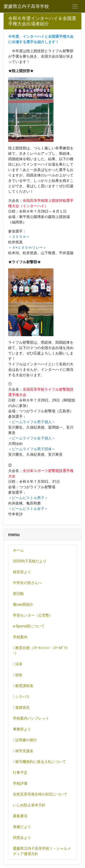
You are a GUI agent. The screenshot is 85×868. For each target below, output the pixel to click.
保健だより (22, 827)
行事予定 (20, 773)
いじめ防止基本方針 (29, 805)
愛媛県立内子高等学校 (26, 6)
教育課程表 (23, 686)
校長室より (22, 572)
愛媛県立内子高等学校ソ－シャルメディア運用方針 (42, 851)
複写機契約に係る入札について (39, 762)
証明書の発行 (25, 740)
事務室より (22, 729)
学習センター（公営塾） (33, 615)
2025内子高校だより (30, 561)
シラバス (21, 697)
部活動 (18, 594)
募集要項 (20, 816)
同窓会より (22, 838)
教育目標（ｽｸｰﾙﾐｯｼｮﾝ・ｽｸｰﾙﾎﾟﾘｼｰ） (40, 651)
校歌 (18, 675)
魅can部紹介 (23, 604)
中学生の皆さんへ (27, 583)
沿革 (18, 664)
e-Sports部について (29, 626)
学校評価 (20, 783)
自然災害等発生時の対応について (40, 794)
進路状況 (21, 707)
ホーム (18, 550)
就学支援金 (23, 751)
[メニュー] (75, 6)
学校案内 (20, 637)
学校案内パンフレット (31, 718)
